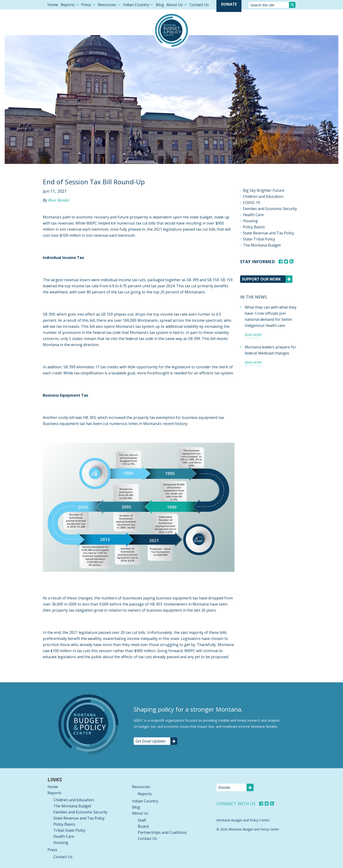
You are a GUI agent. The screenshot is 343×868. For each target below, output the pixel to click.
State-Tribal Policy (259, 239)
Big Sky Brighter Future (264, 190)
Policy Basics (254, 227)
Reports (68, 5)
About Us (175, 5)
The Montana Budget (262, 245)
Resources (107, 5)
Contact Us (199, 5)
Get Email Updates (151, 741)
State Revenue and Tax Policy (268, 233)
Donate (229, 4)
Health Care (253, 215)
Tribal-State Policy (69, 830)
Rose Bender (59, 200)
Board (143, 826)
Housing (250, 221)
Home (53, 5)
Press (86, 5)
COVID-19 (251, 203)
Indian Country (136, 5)
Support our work (261, 279)
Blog (160, 5)
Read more (253, 335)
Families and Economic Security (270, 209)
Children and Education (263, 196)
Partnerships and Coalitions (162, 832)
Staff (142, 820)
